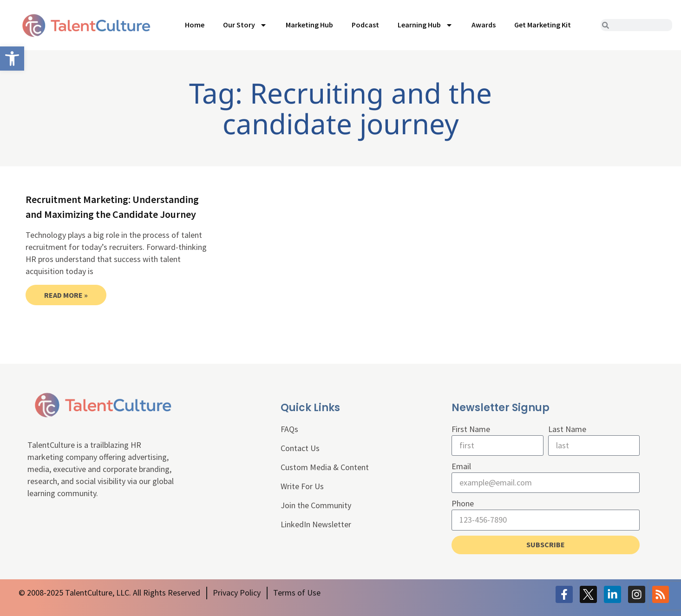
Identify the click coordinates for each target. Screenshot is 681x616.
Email (461, 466)
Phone (463, 503)
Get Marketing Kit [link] (543, 25)
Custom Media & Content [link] (325, 467)
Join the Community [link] (316, 505)
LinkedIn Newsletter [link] (316, 524)
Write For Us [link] (302, 486)
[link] (12, 59)
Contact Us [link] (300, 448)
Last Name (567, 429)
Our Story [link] (245, 25)
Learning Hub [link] (425, 25)
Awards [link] (484, 25)
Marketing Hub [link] (309, 25)
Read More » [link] (66, 295)
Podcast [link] (365, 25)
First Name (471, 429)
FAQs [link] (289, 429)
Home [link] (195, 25)
